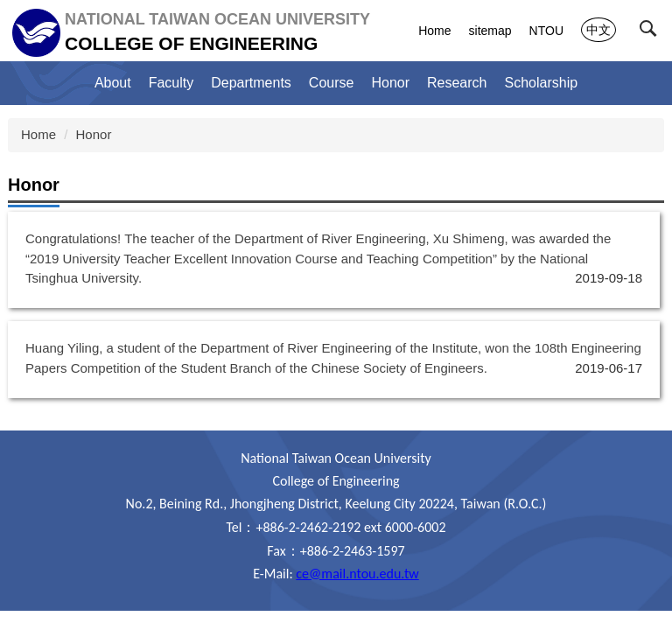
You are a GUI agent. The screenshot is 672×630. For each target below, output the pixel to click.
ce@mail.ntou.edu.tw (357, 574)
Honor (390, 83)
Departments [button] (251, 83)
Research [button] (457, 83)
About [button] (113, 83)
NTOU (546, 31)
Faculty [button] (171, 83)
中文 (598, 30)
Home (434, 31)
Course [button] (332, 83)
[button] (652, 32)
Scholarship (542, 83)
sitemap (490, 31)
